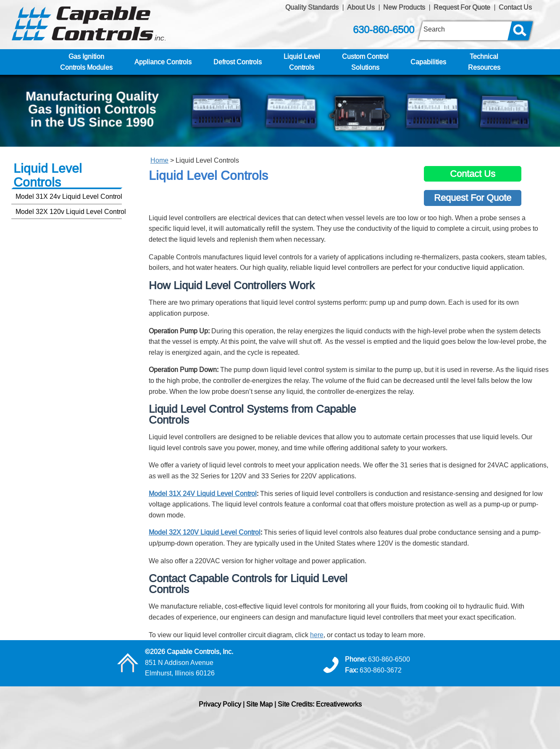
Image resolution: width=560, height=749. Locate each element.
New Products (404, 7)
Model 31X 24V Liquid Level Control (203, 493)
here (317, 635)
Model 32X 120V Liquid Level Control (205, 532)
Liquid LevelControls (302, 62)
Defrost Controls (238, 62)
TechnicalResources (484, 62)
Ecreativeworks (339, 704)
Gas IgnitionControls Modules (86, 62)
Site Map (259, 704)
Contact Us (515, 7)
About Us (361, 7)
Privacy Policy (220, 704)
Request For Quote (462, 7)
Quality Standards (312, 7)
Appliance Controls (163, 62)
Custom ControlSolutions (365, 62)
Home (159, 160)
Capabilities (428, 62)
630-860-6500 (384, 30)
